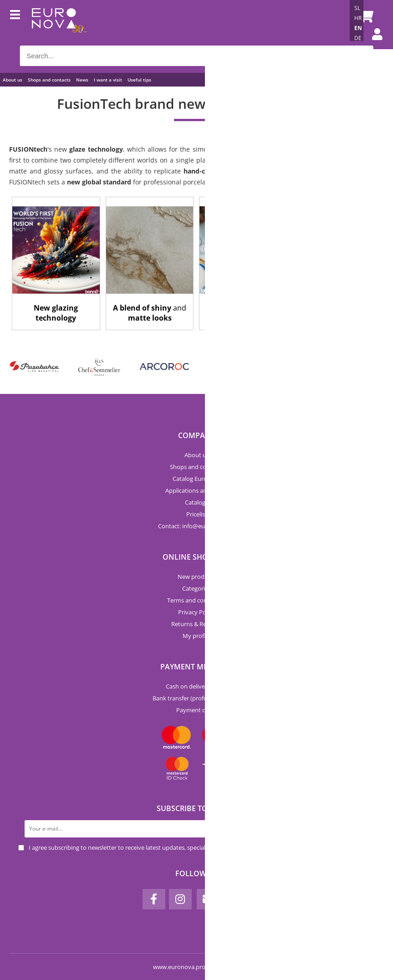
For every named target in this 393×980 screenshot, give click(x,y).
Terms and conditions (196, 600)
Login (377, 43)
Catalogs (196, 502)
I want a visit (108, 80)
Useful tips (139, 80)
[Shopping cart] (364, 16)
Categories (196, 588)
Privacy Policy (196, 612)
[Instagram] (180, 899)
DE (358, 38)
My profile (196, 636)
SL (357, 8)
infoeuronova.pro (209, 526)
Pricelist (197, 514)
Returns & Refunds (196, 624)
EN (358, 28)
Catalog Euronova (197, 479)
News (82, 80)
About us (13, 80)
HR (358, 18)
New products (197, 577)
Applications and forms (196, 490)
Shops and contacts (49, 80)
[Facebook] (154, 899)
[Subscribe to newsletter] (366, 829)
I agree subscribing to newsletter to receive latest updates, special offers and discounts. (146, 847)
